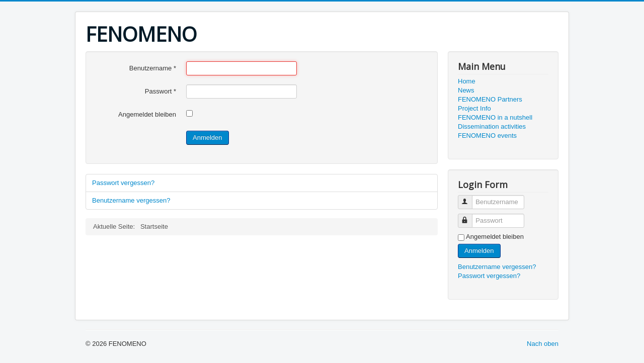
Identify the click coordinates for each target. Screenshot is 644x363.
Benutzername (153, 68)
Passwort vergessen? (123, 183)
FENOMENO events (487, 135)
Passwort (160, 91)
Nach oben (543, 344)
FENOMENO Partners (490, 99)
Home (467, 81)
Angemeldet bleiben (147, 114)
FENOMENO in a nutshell (495, 117)
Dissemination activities (492, 126)
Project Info (474, 108)
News (466, 90)
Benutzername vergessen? (131, 200)
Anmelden (208, 138)
